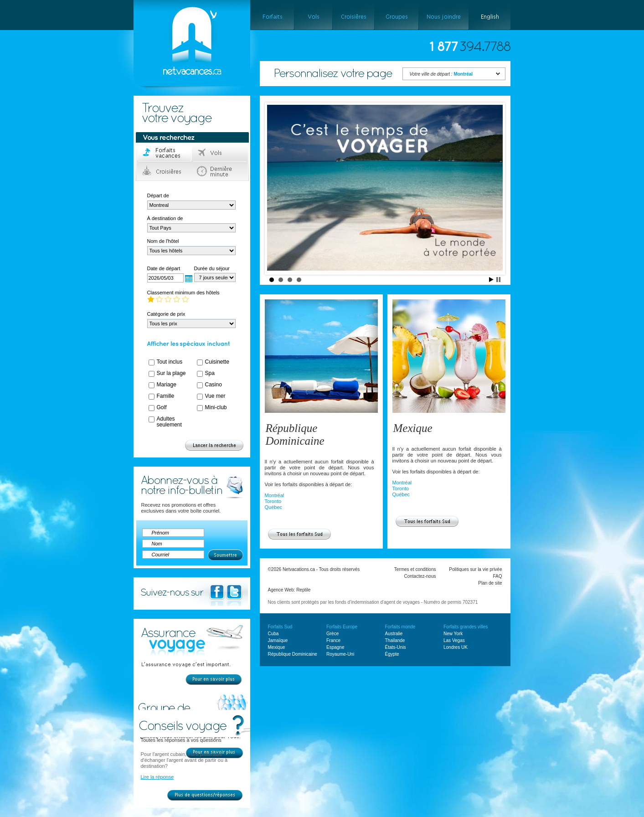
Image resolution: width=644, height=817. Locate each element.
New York (453, 634)
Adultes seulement (169, 422)
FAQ (497, 576)
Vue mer (215, 396)
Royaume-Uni (340, 654)
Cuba (273, 634)
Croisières (165, 171)
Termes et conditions (415, 569)
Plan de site (490, 583)
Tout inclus (170, 362)
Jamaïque (278, 640)
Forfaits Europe (342, 627)
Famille (166, 396)
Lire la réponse (157, 777)
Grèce (332, 634)
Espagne (335, 647)
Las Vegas (454, 640)
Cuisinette (217, 362)
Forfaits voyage (165, 153)
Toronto (273, 501)
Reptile (303, 590)
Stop (498, 280)
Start (491, 280)
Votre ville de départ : (441, 74)
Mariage (167, 385)
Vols (220, 153)
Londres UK (456, 647)
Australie (394, 634)
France (333, 640)
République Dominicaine (295, 434)
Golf (162, 407)
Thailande (395, 640)
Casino (214, 385)
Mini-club (216, 407)
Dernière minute (220, 171)
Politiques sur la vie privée (475, 569)
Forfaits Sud (280, 627)
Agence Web (281, 590)
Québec (274, 507)
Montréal (275, 495)
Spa (210, 373)
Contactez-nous (420, 576)
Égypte (392, 654)
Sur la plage (171, 373)
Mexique (413, 428)
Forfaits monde (400, 627)
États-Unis (396, 647)
